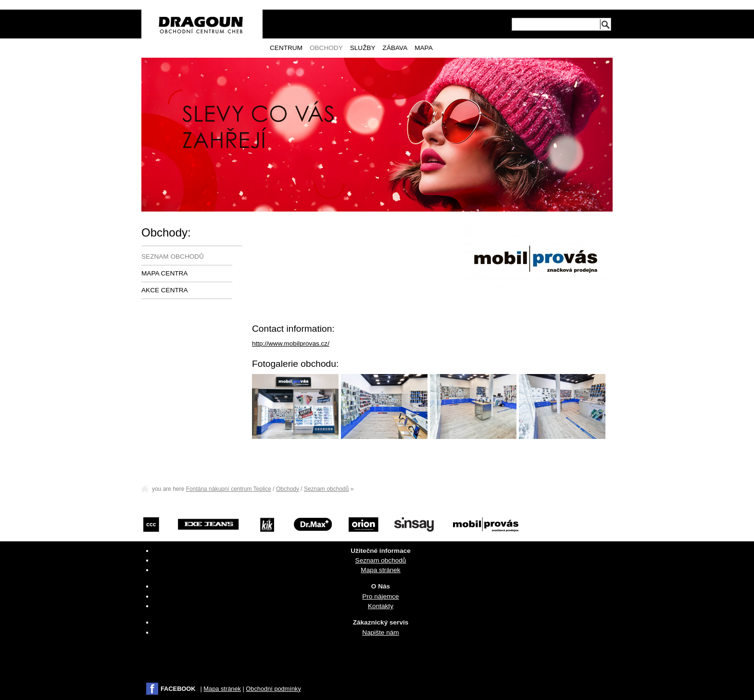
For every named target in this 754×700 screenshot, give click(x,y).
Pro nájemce (380, 596)
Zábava (395, 48)
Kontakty (381, 606)
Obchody (326, 48)
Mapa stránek (380, 570)
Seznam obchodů (173, 256)
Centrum (286, 48)
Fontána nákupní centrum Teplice (229, 489)
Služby (363, 48)
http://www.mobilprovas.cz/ (291, 344)
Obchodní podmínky (273, 689)
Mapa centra (164, 273)
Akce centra (165, 290)
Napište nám (380, 632)
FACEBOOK (178, 689)
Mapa (424, 48)
